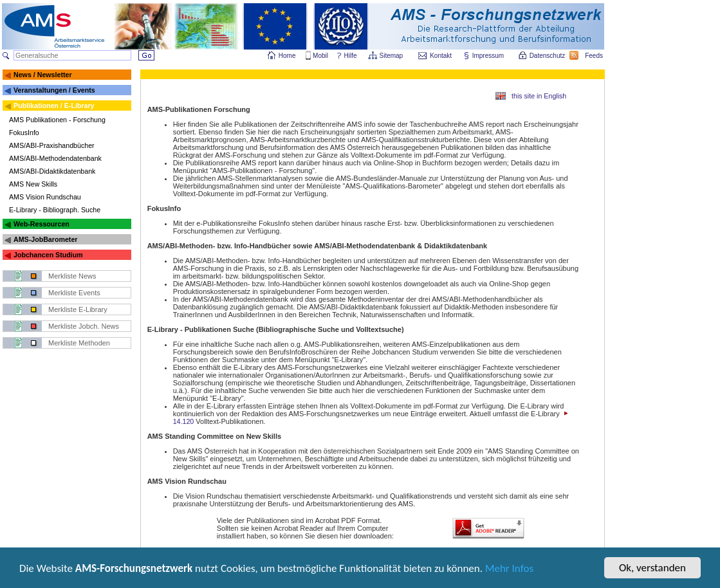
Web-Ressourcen (42, 224)
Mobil (320, 56)
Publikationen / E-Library (54, 106)
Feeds (595, 56)
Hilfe (351, 56)
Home (287, 56)
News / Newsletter (43, 75)
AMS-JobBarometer (45, 239)
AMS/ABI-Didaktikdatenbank (52, 171)
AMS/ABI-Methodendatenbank (55, 158)
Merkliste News (72, 276)
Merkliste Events (74, 293)
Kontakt (441, 56)
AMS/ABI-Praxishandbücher (52, 145)
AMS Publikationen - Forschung (57, 120)
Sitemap (392, 56)
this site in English (539, 96)
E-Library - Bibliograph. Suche (55, 210)
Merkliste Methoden (79, 343)
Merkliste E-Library (78, 309)
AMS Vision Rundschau (45, 197)
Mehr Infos (509, 569)
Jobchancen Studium (48, 255)
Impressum (489, 56)
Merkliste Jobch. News (84, 326)
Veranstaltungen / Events (54, 90)
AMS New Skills (33, 184)
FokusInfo (24, 133)
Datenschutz (548, 56)
